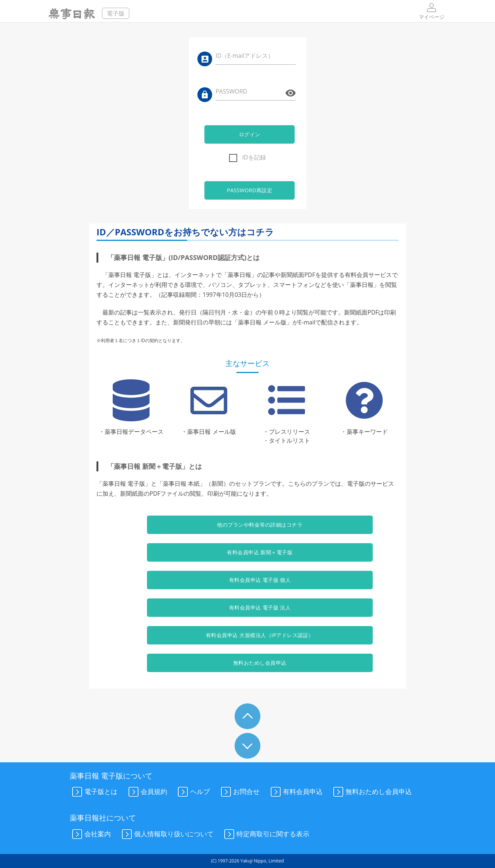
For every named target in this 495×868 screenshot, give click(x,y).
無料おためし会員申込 (247, 663)
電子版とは (94, 792)
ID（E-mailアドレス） (245, 56)
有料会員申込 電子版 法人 (248, 607)
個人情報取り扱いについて (166, 834)
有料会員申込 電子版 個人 (248, 580)
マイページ (432, 11)
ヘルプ (193, 792)
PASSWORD (231, 91)
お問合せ (239, 792)
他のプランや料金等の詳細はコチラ (248, 525)
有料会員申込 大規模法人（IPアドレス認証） (248, 635)
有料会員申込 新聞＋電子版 (248, 552)
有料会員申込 (295, 792)
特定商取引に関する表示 (266, 834)
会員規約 (147, 792)
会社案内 (90, 834)
